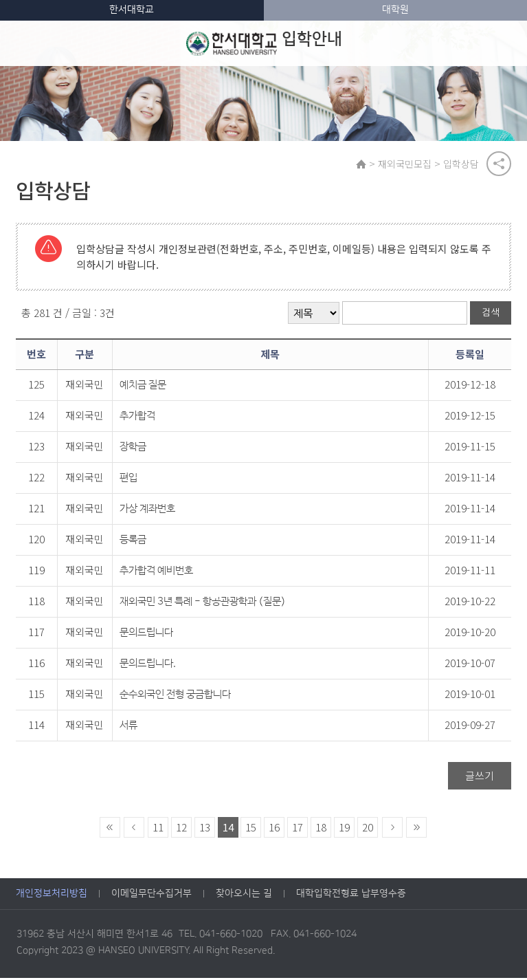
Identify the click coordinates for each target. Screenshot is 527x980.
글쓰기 (480, 777)
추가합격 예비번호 (156, 573)
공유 (499, 164)
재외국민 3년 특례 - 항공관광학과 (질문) (203, 603)
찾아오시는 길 (244, 896)
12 (181, 829)
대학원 (395, 10)
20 (368, 829)
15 (251, 829)
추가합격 (137, 418)
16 (274, 829)
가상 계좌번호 (147, 511)
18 (321, 829)
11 (158, 829)
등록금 (133, 542)
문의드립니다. (148, 665)
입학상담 (462, 164)
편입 (128, 480)
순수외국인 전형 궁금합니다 (175, 696)
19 (344, 829)
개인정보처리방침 (52, 896)
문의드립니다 (146, 634)
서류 (128, 727)
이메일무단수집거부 (152, 896)
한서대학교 (132, 10)
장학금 (133, 449)
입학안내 (265, 43)
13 (205, 829)
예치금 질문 (143, 387)
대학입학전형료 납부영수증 (351, 896)
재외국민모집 (406, 164)
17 (298, 829)
